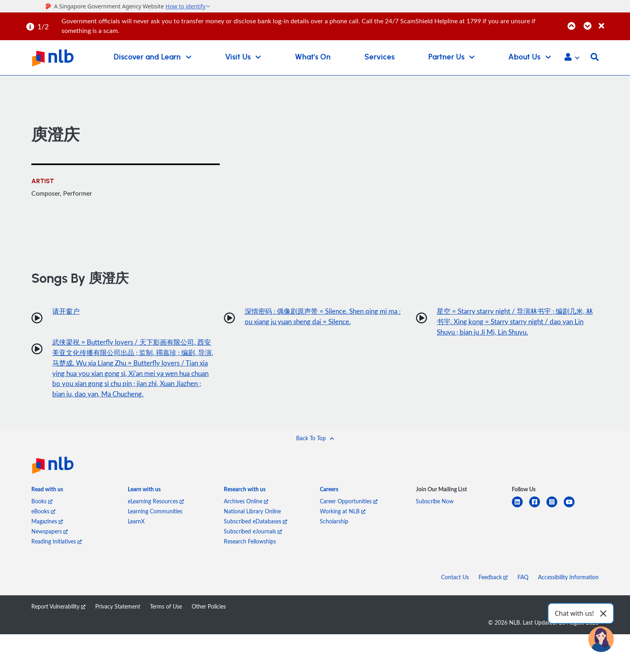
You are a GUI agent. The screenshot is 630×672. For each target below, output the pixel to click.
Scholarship (334, 536)
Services (379, 57)
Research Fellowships (250, 557)
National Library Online (252, 526)
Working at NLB (343, 526)
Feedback (493, 592)
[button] (572, 58)
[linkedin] (521, 522)
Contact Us (455, 592)
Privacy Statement (118, 622)
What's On (313, 57)
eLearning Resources (156, 516)
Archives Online (246, 516)
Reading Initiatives (57, 557)
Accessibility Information (568, 592)
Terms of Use (166, 622)
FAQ (523, 592)
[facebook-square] (538, 522)
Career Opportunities (349, 516)
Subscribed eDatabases (256, 536)
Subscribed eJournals (253, 546)
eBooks (43, 526)
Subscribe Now (435, 516)
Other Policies (209, 622)
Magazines (47, 536)
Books (42, 516)
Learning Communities (155, 526)
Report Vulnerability (58, 622)
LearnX (136, 536)
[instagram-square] (555, 522)
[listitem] (47, 506)
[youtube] (572, 522)
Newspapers (50, 546)
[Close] (613, 21)
